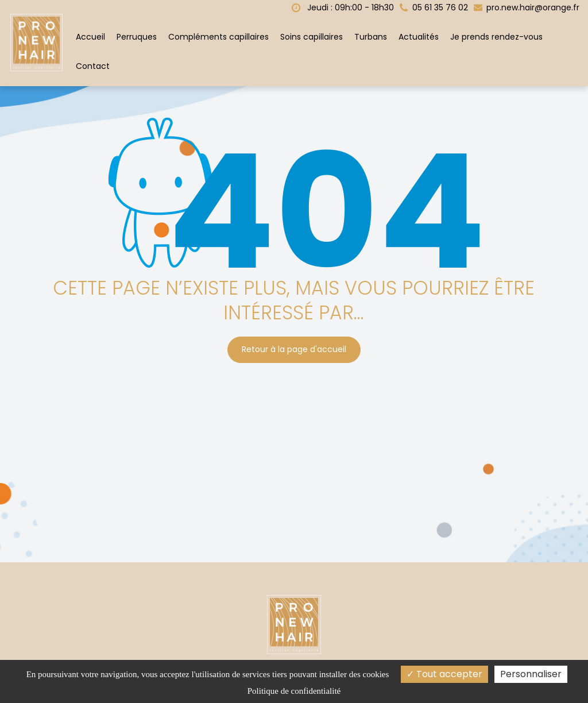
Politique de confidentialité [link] (294, 691)
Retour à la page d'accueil (294, 350)
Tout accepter (444, 674)
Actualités (419, 37)
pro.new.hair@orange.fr (527, 7)
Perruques (137, 37)
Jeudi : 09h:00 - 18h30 (343, 7)
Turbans (371, 37)
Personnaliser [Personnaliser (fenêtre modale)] (531, 674)
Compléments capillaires (218, 37)
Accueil (90, 37)
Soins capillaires (312, 37)
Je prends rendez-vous (496, 37)
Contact (93, 66)
